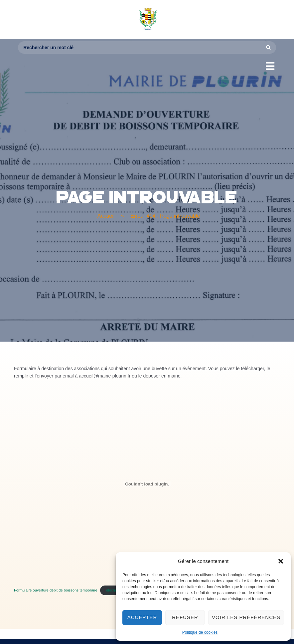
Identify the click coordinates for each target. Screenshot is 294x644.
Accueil (106, 216)
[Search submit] (269, 48)
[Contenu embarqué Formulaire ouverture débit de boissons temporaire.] (147, 484)
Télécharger (114, 590)
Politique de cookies (200, 632)
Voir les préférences (246, 617)
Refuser (185, 617)
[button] (281, 561)
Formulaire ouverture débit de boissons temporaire (56, 590)
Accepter (142, 617)
